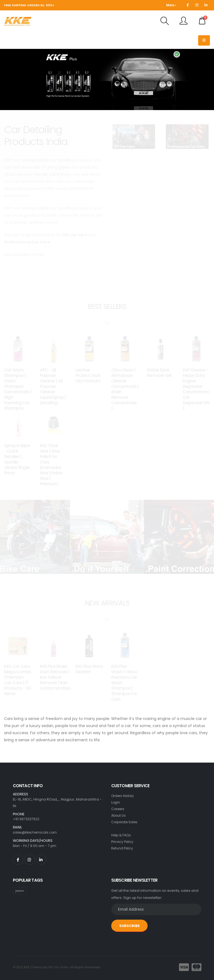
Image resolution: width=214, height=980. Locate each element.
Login (116, 802)
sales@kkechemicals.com (36, 832)
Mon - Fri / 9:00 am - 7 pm (35, 846)
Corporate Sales (126, 822)
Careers (119, 809)
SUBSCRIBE (129, 926)
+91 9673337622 (27, 819)
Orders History (124, 796)
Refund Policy (123, 848)
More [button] (171, 5)
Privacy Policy (123, 842)
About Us (119, 815)
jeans (20, 891)
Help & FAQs (122, 835)
